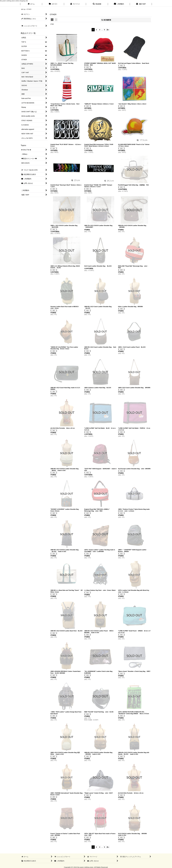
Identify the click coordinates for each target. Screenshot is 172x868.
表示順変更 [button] (106, 20)
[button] (97, 4)
